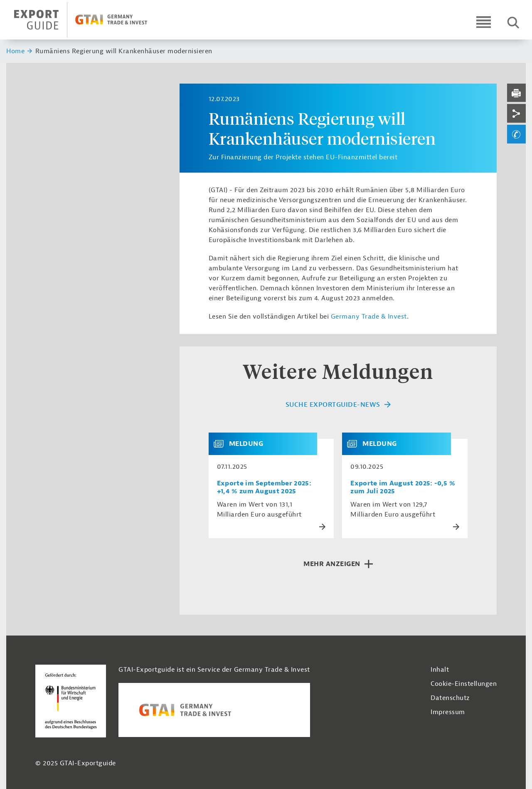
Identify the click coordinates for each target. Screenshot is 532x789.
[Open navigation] (484, 22)
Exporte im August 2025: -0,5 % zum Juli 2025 (403, 487)
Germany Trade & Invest (369, 317)
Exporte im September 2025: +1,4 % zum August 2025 (264, 487)
